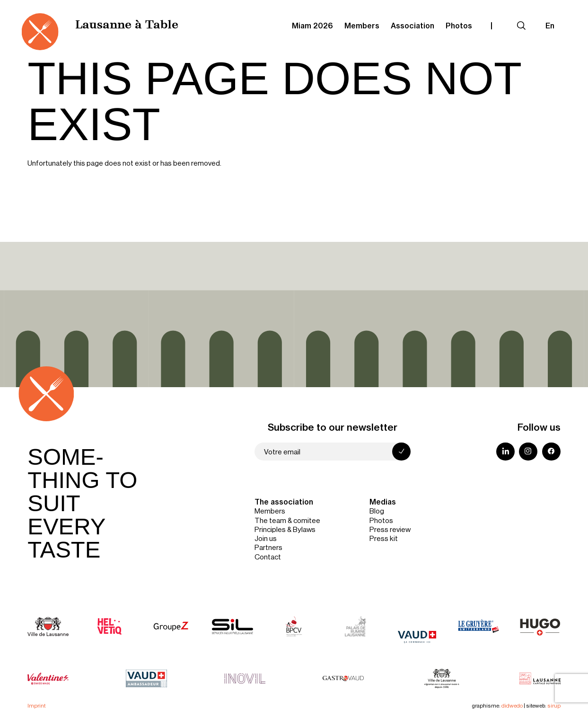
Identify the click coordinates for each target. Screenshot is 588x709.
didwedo (512, 705)
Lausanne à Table (127, 26)
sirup (554, 705)
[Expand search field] (521, 26)
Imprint (36, 705)
